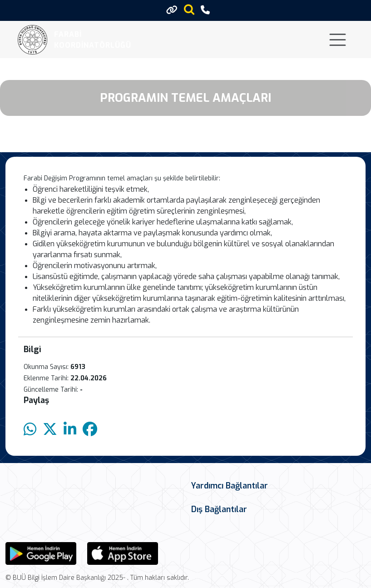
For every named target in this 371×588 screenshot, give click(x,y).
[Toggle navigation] (338, 40)
